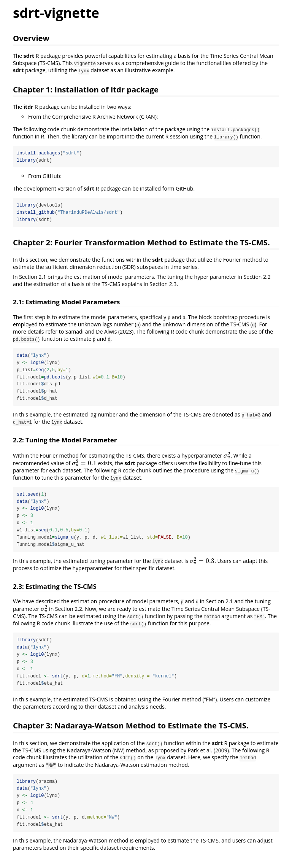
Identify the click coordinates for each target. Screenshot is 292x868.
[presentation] (227, 456)
